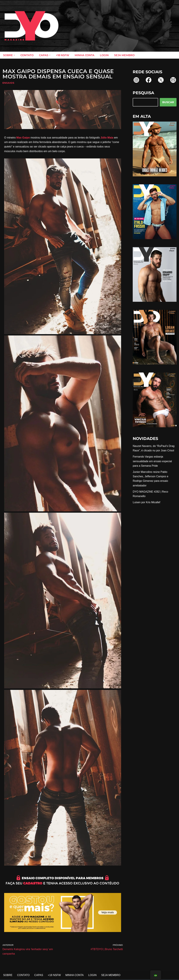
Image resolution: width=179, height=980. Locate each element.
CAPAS (39, 975)
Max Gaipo (23, 138)
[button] (14, 55)
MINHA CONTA (85, 55)
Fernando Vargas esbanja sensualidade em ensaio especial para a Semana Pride (152, 461)
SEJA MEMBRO (124, 55)
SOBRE (8, 975)
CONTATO (27, 55)
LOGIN (104, 55)
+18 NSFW (63, 55)
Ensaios (8, 83)
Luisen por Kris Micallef (146, 502)
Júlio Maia (107, 138)
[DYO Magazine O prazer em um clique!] (32, 26)
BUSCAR (168, 102)
